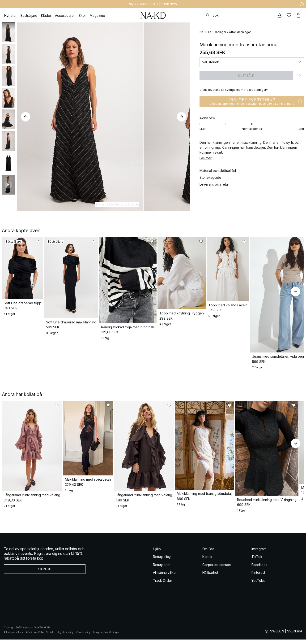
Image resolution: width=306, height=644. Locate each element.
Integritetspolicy (65, 637)
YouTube (258, 585)
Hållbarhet (210, 577)
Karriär (207, 561)
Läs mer (206, 158)
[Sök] (238, 15)
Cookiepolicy (83, 637)
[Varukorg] (298, 15)
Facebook (259, 569)
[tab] (8, 32)
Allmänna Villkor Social (39, 637)
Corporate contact (217, 569)
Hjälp (157, 553)
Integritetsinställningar (106, 637)
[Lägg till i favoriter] (299, 75)
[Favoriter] (289, 15)
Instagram (259, 553)
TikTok (257, 561)
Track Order (163, 585)
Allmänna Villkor (13, 637)
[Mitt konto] (280, 15)
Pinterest (258, 577)
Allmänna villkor (165, 577)
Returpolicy (162, 561)
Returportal (162, 569)
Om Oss (208, 553)
